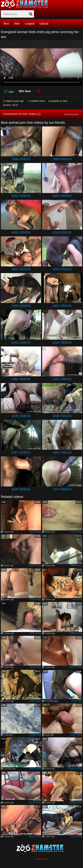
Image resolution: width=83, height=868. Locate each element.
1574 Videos (62, 489)
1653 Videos (62, 453)
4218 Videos (62, 232)
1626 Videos (21, 489)
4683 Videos (62, 196)
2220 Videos (62, 343)
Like (8, 91)
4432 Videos (21, 232)
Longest (30, 24)
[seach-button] (31, 14)
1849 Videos (62, 416)
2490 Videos (21, 306)
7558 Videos (62, 159)
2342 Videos (21, 343)
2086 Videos (21, 379)
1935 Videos (21, 416)
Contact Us (41, 859)
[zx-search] (17, 14)
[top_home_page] (26, 4)
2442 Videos (62, 306)
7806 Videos (21, 159)
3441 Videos (21, 269)
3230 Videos (62, 269)
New (17, 24)
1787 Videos (21, 453)
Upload (44, 24)
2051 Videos (62, 379)
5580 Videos (21, 196)
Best (6, 24)
